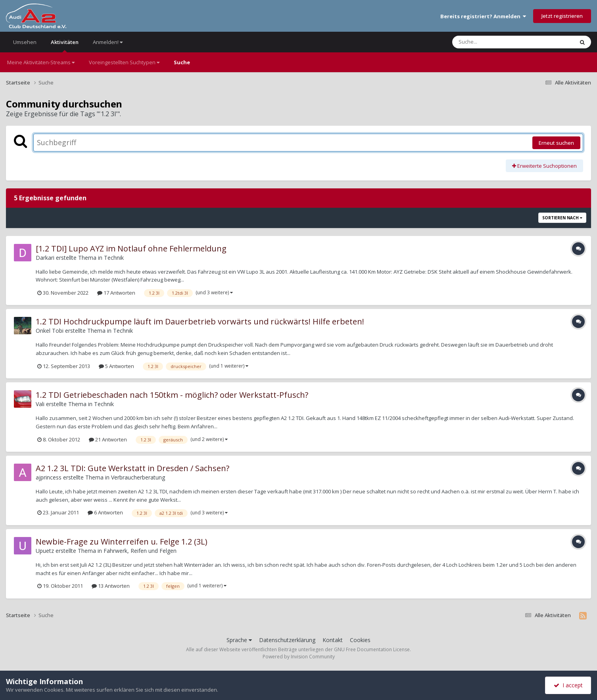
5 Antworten (116, 366)
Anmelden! (108, 42)
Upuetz (45, 551)
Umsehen (25, 42)
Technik (114, 258)
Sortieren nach (562, 218)
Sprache (239, 640)
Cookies (360, 640)
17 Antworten (116, 293)
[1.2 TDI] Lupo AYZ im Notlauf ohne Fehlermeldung (131, 248)
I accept (568, 685)
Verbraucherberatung (138, 477)
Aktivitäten (65, 45)
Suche (182, 62)
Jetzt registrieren (562, 16)
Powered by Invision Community (299, 657)
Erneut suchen (556, 143)
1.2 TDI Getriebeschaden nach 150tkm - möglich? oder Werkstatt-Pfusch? (172, 395)
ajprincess (49, 477)
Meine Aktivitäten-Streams (41, 62)
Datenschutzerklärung (287, 640)
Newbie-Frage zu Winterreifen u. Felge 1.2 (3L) (122, 542)
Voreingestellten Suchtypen (124, 62)
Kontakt (333, 640)
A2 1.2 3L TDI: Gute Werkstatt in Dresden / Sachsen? (132, 468)
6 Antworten (105, 512)
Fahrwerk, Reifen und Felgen (140, 551)
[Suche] (497, 42)
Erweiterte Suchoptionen (544, 166)
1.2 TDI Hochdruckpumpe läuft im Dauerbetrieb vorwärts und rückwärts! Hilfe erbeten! (200, 321)
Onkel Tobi (50, 331)
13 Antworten (111, 586)
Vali (40, 404)
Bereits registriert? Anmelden (483, 16)
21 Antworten (108, 439)
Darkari (45, 258)
